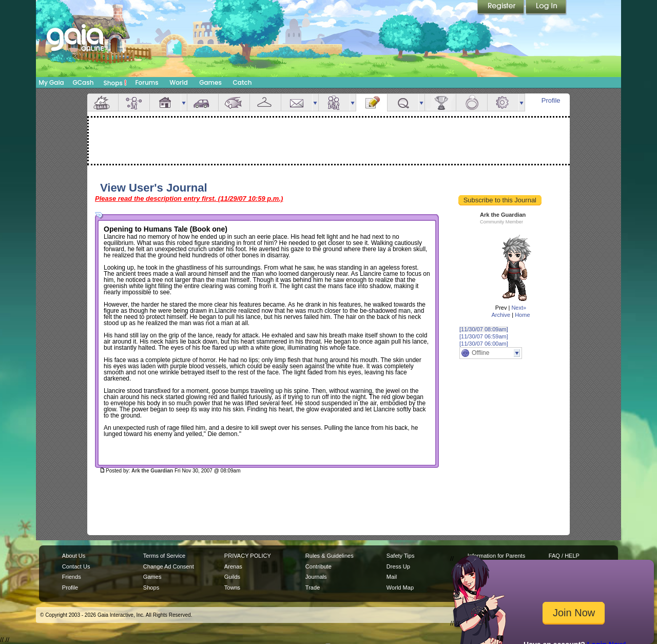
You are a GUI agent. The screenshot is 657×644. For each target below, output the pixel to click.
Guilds (232, 577)
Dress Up (398, 566)
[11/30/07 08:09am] (484, 329)
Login (546, 8)
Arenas (233, 566)
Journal (372, 102)
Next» (519, 308)
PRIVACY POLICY (248, 556)
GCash (83, 82)
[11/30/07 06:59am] (484, 336)
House (165, 102)
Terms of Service (164, 556)
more (184, 102)
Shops (115, 83)
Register (501, 8)
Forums (147, 82)
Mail (297, 102)
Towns (232, 588)
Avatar (134, 102)
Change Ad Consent (169, 566)
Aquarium (234, 102)
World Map (400, 588)
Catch (243, 82)
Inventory (265, 102)
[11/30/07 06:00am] (484, 344)
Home (522, 315)
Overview (103, 102)
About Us (74, 556)
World (179, 82)
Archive (501, 315)
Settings (503, 102)
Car (203, 102)
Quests (403, 102)
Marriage (472, 102)
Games (210, 82)
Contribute (318, 566)
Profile (551, 100)
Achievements (440, 102)
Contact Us (76, 566)
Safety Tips (401, 556)
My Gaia (51, 82)
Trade (313, 588)
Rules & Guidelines (330, 556)
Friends (334, 102)
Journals (316, 577)
